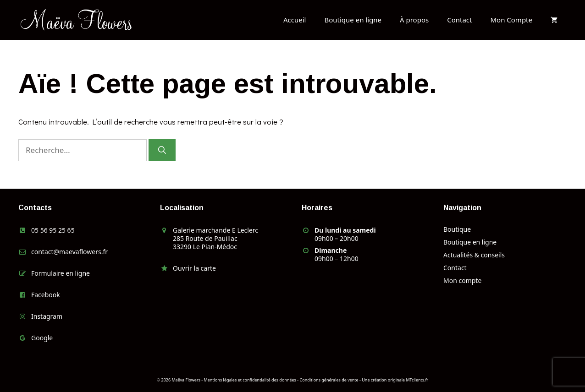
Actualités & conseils (474, 255)
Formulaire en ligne (61, 273)
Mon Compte (511, 20)
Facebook (46, 295)
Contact (459, 20)
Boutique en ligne (353, 20)
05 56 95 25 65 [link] (53, 230)
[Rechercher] (162, 150)
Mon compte (462, 280)
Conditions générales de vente (329, 380)
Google (42, 338)
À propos (414, 20)
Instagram (47, 316)
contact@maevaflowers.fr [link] (69, 252)
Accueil (295, 20)
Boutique (457, 229)
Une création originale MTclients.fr (395, 380)
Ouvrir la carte (194, 268)
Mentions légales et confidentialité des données (250, 380)
